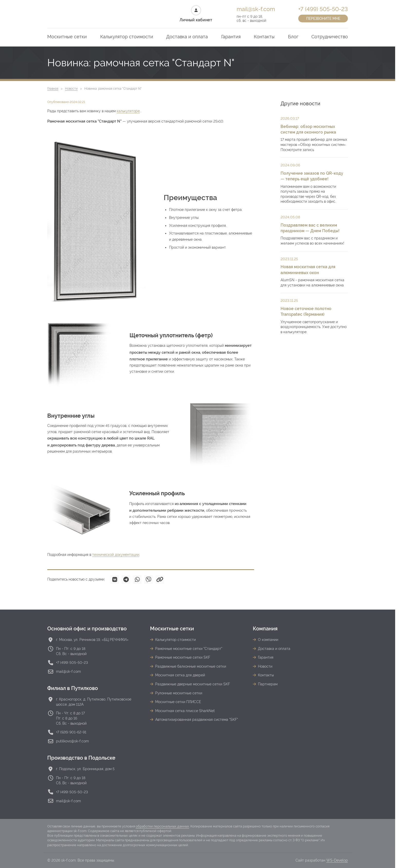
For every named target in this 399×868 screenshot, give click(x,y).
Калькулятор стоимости (127, 37)
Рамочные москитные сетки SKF (183, 657)
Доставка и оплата (187, 37)
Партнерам (268, 684)
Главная (53, 89)
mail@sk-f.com (256, 9)
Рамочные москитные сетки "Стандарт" (189, 649)
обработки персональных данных (162, 826)
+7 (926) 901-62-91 (71, 732)
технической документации (116, 555)
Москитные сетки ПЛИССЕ (178, 702)
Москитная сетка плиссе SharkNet (185, 711)
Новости (71, 89)
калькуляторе (128, 111)
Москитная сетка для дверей (180, 675)
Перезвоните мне (323, 18)
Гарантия (231, 37)
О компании (268, 640)
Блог (293, 37)
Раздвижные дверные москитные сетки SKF (193, 684)
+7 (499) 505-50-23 (323, 9)
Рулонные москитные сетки (179, 693)
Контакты (264, 37)
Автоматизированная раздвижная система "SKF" (197, 720)
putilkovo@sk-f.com (72, 741)
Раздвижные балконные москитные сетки (191, 666)
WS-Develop (337, 860)
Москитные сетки (67, 37)
